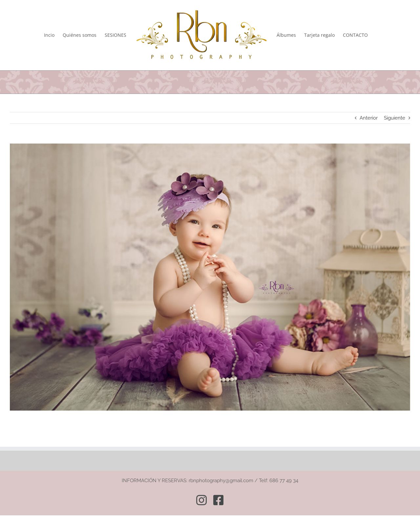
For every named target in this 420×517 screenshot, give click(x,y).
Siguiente (395, 118)
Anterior (369, 118)
